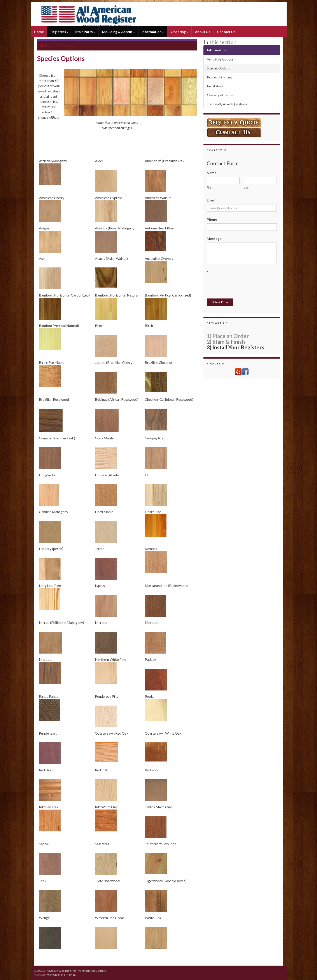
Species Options (218, 68)
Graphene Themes (64, 975)
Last (247, 187)
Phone (212, 219)
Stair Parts (85, 32)
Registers (60, 32)
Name (212, 173)
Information (153, 32)
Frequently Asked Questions (227, 104)
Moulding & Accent (118, 32)
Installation (215, 86)
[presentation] (240, 285)
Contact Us (226, 32)
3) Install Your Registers (236, 347)
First (210, 187)
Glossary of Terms (220, 95)
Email (211, 200)
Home (39, 32)
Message (214, 238)
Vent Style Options (220, 59)
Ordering (179, 32)
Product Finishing (219, 77)
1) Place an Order (228, 336)
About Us (203, 32)
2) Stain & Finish (226, 342)
